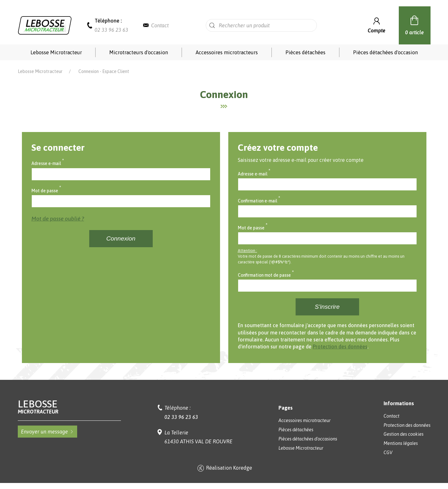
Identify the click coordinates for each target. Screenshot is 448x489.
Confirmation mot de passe (266, 274)
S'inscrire (327, 307)
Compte (377, 25)
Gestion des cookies (404, 434)
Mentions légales (401, 443)
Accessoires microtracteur (304, 420)
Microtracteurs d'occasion (139, 52)
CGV (388, 453)
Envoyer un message (47, 432)
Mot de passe (46, 190)
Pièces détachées (305, 52)
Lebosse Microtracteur (56, 52)
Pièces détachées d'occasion (385, 52)
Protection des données (340, 347)
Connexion (121, 238)
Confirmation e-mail (259, 200)
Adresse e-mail (48, 163)
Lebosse (69, 407)
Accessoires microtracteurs (227, 52)
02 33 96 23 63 (111, 30)
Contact (160, 25)
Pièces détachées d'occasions (308, 439)
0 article (415, 24)
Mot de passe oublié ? (58, 219)
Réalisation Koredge (224, 468)
